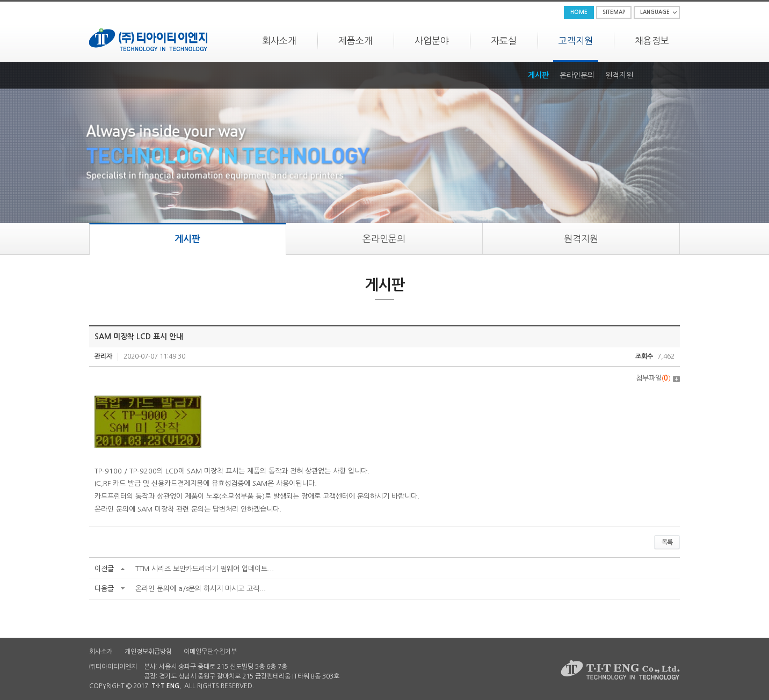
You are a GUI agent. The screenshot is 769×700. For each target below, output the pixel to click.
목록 (667, 542)
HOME (579, 12)
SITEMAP (614, 12)
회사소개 (279, 41)
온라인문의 (577, 75)
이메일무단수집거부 (210, 652)
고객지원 (576, 41)
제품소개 (356, 41)
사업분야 (432, 41)
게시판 (538, 75)
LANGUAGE (655, 12)
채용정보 (652, 41)
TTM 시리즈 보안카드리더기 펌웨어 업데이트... (205, 569)
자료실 (504, 41)
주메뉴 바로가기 (0, 0)
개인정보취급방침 (148, 652)
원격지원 (619, 75)
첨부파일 (658, 378)
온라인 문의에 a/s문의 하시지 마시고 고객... (201, 589)
